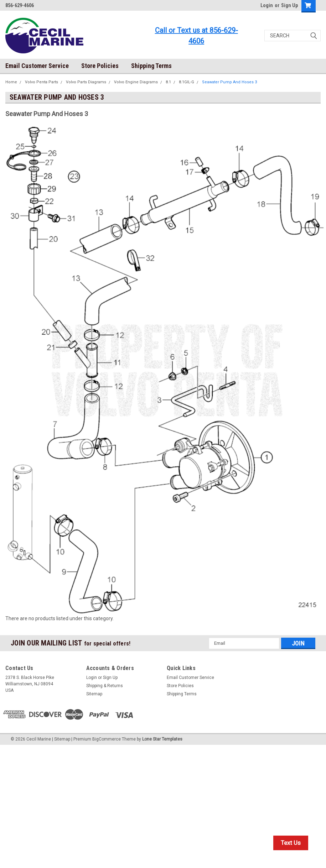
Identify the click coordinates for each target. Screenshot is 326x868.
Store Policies (100, 66)
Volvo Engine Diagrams (136, 82)
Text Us (291, 843)
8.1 (168, 82)
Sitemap (94, 694)
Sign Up (289, 5)
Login (267, 5)
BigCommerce (107, 739)
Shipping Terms (151, 66)
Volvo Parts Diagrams (86, 82)
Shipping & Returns (105, 686)
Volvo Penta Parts (42, 82)
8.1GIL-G (187, 82)
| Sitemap (61, 739)
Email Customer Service (37, 66)
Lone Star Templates (162, 739)
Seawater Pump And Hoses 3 (229, 82)
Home (11, 82)
